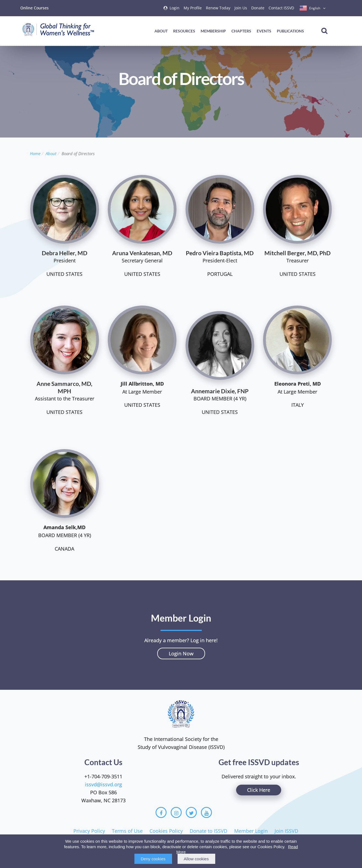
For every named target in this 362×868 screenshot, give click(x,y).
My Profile (193, 8)
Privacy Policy (89, 831)
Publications (290, 31)
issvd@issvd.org (103, 784)
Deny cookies (153, 859)
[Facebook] (161, 812)
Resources (184, 31)
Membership (213, 31)
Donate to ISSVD (208, 831)
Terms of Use (127, 831)
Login (175, 8)
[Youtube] (206, 812)
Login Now (181, 653)
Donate (258, 8)
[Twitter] (191, 812)
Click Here (259, 790)
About (161, 31)
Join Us (241, 8)
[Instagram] (176, 812)
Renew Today (218, 8)
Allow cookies (196, 859)
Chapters (241, 31)
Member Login (251, 831)
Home (35, 153)
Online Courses (34, 8)
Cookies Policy (166, 831)
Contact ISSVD (281, 8)
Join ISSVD (286, 831)
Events (264, 31)
